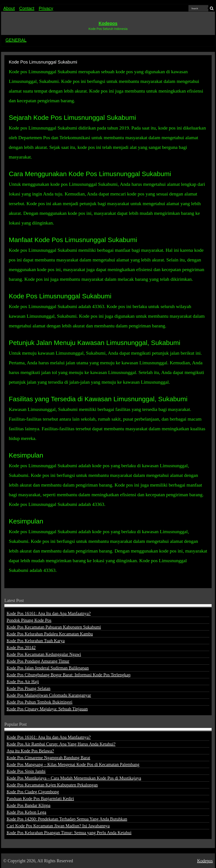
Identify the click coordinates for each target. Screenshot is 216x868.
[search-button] (212, 8)
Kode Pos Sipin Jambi (26, 771)
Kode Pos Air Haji (23, 682)
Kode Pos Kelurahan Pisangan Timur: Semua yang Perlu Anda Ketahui (69, 833)
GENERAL (16, 40)
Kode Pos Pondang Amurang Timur (38, 661)
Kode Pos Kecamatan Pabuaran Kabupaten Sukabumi (54, 627)
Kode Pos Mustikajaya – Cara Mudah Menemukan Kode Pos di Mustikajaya (74, 778)
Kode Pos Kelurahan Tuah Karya (36, 641)
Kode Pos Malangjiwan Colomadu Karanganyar (49, 695)
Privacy (46, 8)
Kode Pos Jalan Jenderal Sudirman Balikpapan (48, 668)
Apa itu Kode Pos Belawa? (30, 751)
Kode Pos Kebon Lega (26, 812)
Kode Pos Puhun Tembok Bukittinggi (39, 702)
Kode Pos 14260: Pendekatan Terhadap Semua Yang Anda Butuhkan (67, 819)
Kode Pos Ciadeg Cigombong (33, 792)
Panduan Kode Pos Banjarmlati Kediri (40, 799)
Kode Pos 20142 (21, 647)
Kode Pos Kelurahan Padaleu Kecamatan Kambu (50, 634)
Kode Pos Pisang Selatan (28, 688)
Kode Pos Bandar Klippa (28, 805)
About (9, 8)
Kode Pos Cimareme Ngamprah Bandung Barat (48, 758)
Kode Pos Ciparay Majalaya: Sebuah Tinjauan (47, 709)
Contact (27, 8)
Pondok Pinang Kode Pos (29, 620)
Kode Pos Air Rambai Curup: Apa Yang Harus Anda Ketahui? (61, 744)
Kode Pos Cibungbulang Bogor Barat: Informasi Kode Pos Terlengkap (69, 675)
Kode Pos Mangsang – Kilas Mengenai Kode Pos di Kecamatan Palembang (73, 764)
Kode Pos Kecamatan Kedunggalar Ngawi (44, 654)
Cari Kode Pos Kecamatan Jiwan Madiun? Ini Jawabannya (58, 826)
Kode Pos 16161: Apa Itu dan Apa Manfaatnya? (49, 613)
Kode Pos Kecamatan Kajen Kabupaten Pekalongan (52, 785)
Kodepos (108, 23)
